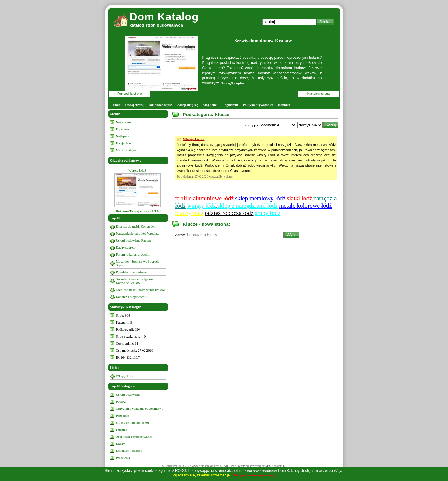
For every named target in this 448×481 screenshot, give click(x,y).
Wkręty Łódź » (194, 139)
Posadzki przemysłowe (131, 272)
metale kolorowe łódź (305, 206)
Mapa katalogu (126, 150)
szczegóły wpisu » (222, 177)
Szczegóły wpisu (233, 83)
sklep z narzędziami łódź (248, 206)
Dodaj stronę (134, 105)
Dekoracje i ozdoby (129, 451)
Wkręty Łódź (137, 170)
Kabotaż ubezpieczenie (132, 297)
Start (117, 105)
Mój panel (210, 105)
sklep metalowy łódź (260, 198)
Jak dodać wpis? (161, 105)
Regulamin (230, 105)
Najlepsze (123, 136)
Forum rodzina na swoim (133, 254)
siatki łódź (300, 198)
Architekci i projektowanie (134, 437)
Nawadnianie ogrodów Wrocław (138, 233)
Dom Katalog (164, 17)
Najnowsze (123, 122)
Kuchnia (122, 430)
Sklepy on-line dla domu (132, 423)
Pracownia (123, 458)
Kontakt (284, 105)
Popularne (123, 129)
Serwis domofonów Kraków (263, 41)
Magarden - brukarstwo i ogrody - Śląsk (139, 263)
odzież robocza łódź (229, 213)
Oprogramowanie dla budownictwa (140, 408)
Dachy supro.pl (126, 247)
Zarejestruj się (188, 105)
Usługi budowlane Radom (134, 240)
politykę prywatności (262, 471)
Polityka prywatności (258, 105)
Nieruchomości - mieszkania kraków (141, 290)
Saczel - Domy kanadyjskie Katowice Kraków (134, 281)
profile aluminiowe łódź (205, 198)
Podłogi (121, 401)
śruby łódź (268, 213)
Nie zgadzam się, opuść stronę (254, 475)
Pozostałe (122, 416)
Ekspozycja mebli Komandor (136, 226)
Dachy (120, 444)
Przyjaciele (123, 143)
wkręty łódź (201, 206)
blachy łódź (190, 213)
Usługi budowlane (128, 394)
